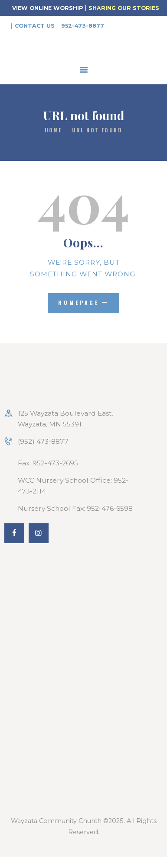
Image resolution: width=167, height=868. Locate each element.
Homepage (79, 303)
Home (53, 130)
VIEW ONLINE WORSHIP (47, 8)
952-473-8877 (83, 26)
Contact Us (35, 26)
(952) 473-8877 (43, 441)
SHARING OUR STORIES (124, 8)
